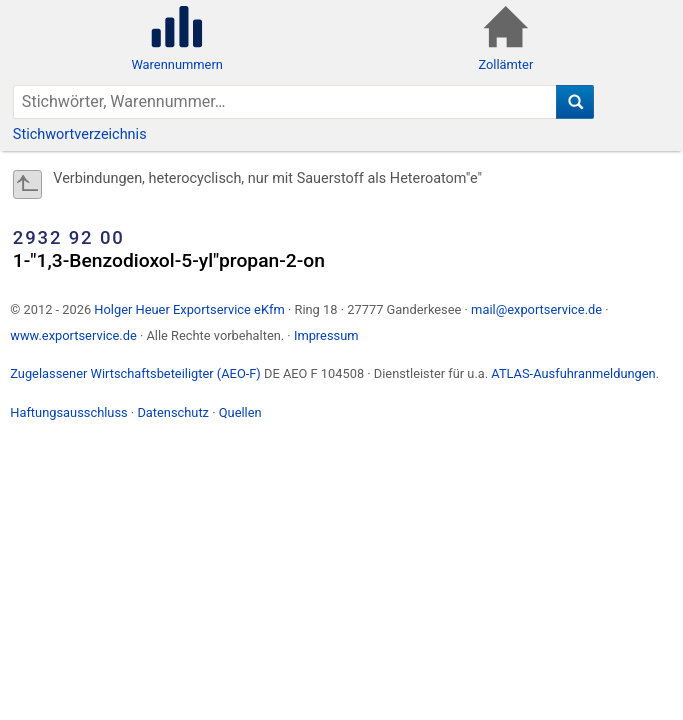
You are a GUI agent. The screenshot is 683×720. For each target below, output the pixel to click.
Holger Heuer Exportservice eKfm (189, 309)
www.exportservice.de (73, 335)
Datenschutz (173, 412)
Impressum (326, 335)
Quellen (240, 412)
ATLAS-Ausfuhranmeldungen (573, 373)
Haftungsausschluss (68, 412)
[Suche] (575, 102)
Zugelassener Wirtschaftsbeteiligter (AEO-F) (135, 373)
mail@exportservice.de (536, 309)
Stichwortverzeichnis (80, 134)
